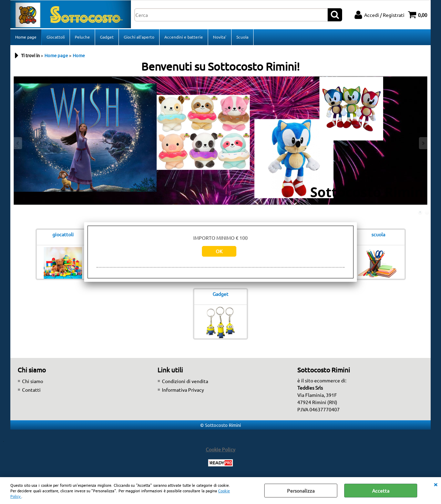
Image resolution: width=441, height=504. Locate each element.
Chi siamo (33, 381)
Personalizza (301, 491)
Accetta (381, 491)
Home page (26, 37)
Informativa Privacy (183, 390)
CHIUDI (435, 484)
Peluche (82, 37)
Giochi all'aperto (139, 37)
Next (423, 143)
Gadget (107, 37)
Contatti (31, 390)
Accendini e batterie (184, 37)
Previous (18, 143)
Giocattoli (56, 37)
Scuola (242, 37)
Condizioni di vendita (185, 381)
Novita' (220, 37)
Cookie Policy (220, 449)
